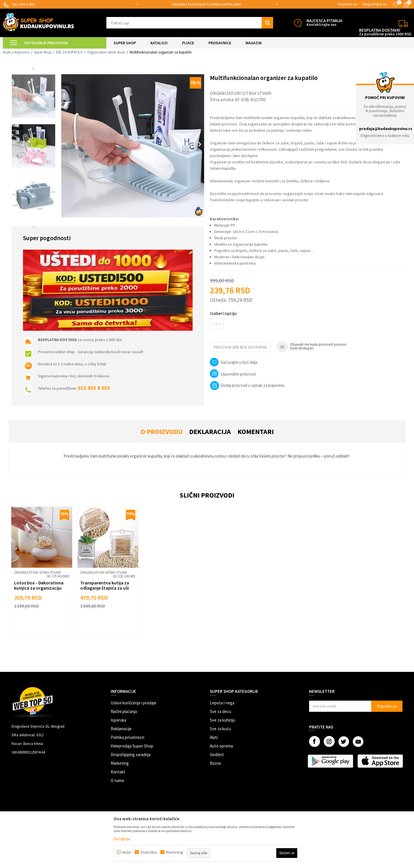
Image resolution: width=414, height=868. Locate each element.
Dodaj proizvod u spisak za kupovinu (247, 385)
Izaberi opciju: (224, 313)
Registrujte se (375, 4)
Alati (214, 737)
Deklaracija (210, 432)
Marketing (120, 763)
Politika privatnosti (128, 737)
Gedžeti (217, 755)
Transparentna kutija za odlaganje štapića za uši (105, 585)
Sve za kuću (220, 729)
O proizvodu (162, 432)
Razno (215, 763)
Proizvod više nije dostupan (240, 347)
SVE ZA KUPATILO (69, 52)
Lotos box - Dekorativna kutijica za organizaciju (39, 585)
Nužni (127, 852)
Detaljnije (122, 839)
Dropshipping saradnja (131, 755)
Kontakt (118, 772)
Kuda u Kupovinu (16, 52)
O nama (117, 780)
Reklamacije (121, 729)
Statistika (148, 852)
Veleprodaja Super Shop (132, 746)
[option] (207, 4)
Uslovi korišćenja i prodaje (134, 703)
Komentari (256, 432)
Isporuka (118, 720)
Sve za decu (221, 711)
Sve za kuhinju (223, 720)
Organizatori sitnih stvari (106, 52)
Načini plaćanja (124, 711)
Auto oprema (221, 746)
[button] (190, 23)
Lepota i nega (222, 703)
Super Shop (43, 52)
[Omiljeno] (396, 5)
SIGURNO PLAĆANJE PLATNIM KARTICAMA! (207, 4)
